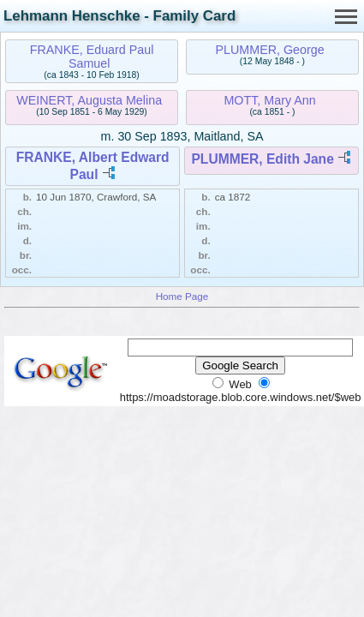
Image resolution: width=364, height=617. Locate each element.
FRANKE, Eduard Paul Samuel (92, 57)
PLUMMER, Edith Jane (262, 159)
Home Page (182, 296)
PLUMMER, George (270, 50)
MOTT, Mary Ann (269, 100)
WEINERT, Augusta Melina (89, 100)
